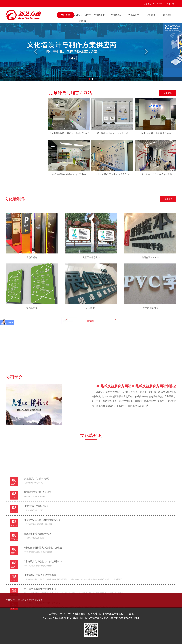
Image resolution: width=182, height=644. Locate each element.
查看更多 (168, 93)
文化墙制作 (100, 15)
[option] (91, 52)
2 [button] (92, 79)
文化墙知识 (117, 15)
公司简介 (151, 15)
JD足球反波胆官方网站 (82, 16)
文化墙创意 (134, 15)
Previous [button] (36, 52)
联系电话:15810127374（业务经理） (160, 4)
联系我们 (168, 15)
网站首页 (65, 15)
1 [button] (90, 79)
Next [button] (146, 52)
